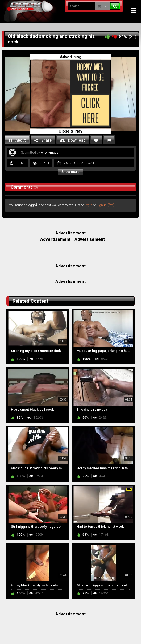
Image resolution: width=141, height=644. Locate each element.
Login (88, 205)
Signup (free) (105, 205)
